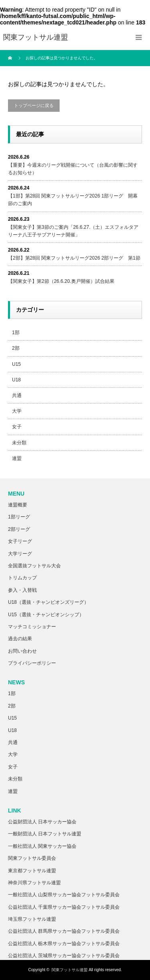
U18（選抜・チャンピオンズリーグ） (48, 602)
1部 (16, 333)
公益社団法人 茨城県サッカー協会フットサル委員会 (64, 956)
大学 (17, 411)
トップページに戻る (34, 105)
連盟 (17, 458)
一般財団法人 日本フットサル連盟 (45, 834)
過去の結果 (20, 639)
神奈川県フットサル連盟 (34, 883)
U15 (16, 364)
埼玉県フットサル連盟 (32, 919)
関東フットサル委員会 (32, 858)
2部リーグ (19, 529)
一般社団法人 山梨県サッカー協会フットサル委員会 (64, 895)
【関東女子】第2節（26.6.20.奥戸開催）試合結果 (61, 281)
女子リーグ (20, 541)
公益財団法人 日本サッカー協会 (42, 822)
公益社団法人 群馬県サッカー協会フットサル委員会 (64, 931)
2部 (16, 348)
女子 (17, 427)
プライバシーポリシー (32, 663)
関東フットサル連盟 (70, 970)
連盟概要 (18, 505)
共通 (17, 395)
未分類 (19, 443)
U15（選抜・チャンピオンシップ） (46, 615)
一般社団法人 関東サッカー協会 (42, 846)
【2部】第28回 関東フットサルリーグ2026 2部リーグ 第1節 (74, 258)
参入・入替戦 (22, 590)
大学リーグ (20, 554)
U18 (16, 380)
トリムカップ (22, 578)
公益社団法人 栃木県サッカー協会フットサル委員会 (64, 944)
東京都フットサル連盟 (32, 871)
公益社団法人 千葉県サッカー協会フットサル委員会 (64, 907)
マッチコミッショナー (32, 627)
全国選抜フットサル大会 (34, 566)
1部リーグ (19, 517)
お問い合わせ (22, 651)
